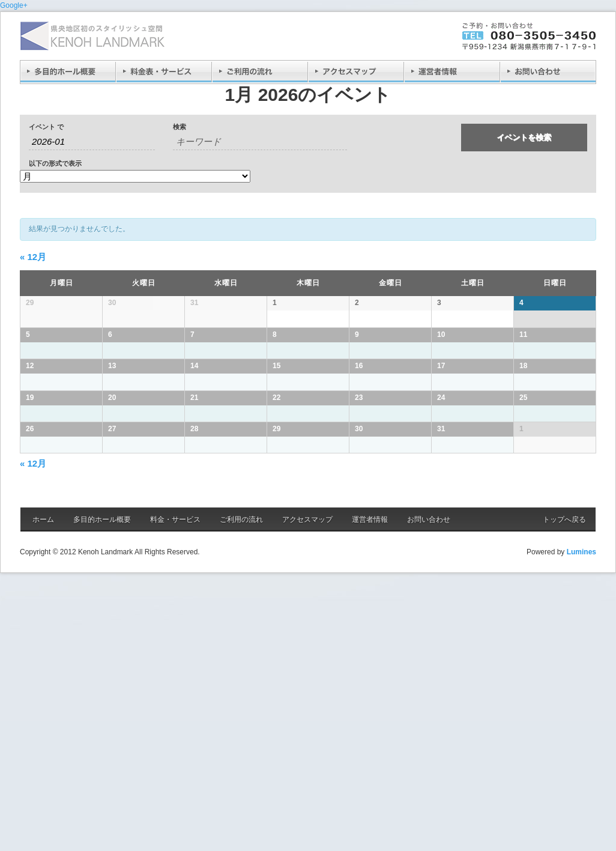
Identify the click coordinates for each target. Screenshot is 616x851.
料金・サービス (175, 797)
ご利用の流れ (241, 797)
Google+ (14, 5)
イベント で (46, 127)
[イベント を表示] (135, 176)
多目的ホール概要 (102, 797)
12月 (33, 257)
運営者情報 (370, 797)
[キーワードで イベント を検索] (260, 142)
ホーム (43, 797)
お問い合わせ (429, 797)
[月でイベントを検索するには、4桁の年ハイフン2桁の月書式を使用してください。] (92, 142)
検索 (180, 127)
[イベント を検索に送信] (524, 138)
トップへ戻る (564, 797)
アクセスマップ (307, 797)
